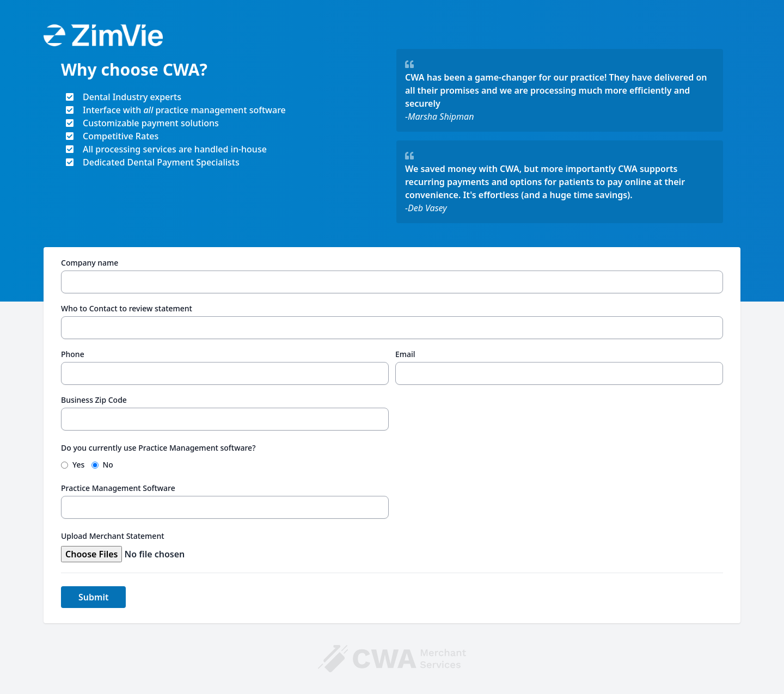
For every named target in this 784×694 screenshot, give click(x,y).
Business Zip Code (94, 400)
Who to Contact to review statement (127, 308)
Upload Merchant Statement (113, 536)
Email (405, 354)
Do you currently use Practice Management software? (158, 448)
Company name (90, 263)
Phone (73, 354)
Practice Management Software (118, 488)
